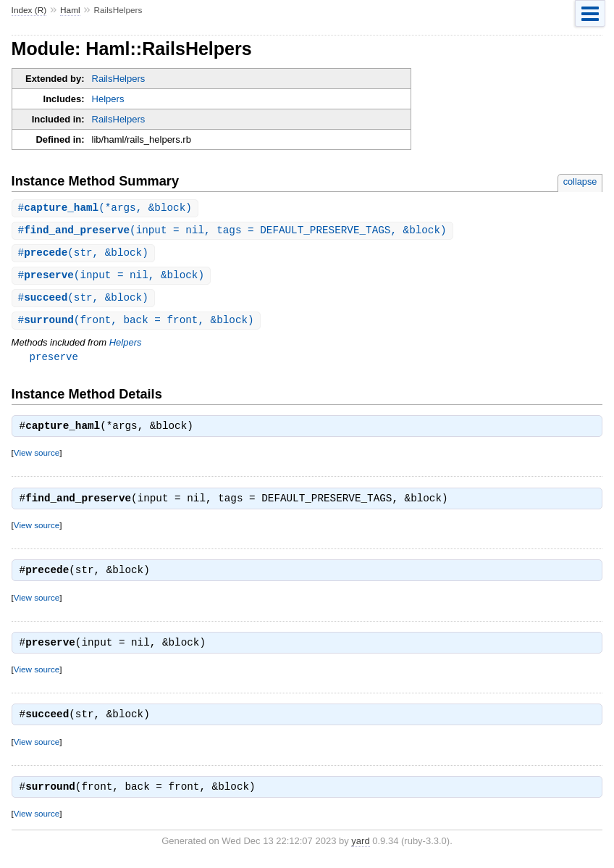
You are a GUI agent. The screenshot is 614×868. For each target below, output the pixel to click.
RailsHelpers (119, 79)
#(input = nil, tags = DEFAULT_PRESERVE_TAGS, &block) (232, 231)
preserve (54, 361)
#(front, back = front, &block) (136, 324)
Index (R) (29, 10)
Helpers (108, 99)
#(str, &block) (83, 255)
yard (360, 846)
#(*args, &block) (105, 208)
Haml (70, 10)
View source (37, 458)
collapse (580, 181)
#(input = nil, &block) (111, 278)
